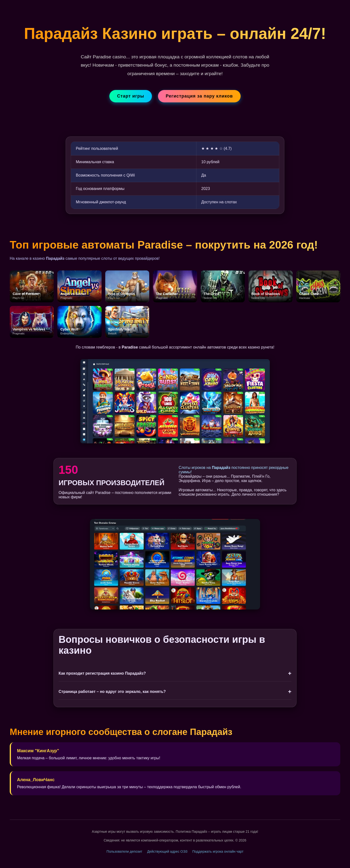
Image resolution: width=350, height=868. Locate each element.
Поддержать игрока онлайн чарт (218, 851)
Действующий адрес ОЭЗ (167, 851)
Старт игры (131, 96)
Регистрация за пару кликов (199, 96)
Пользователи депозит (124, 851)
